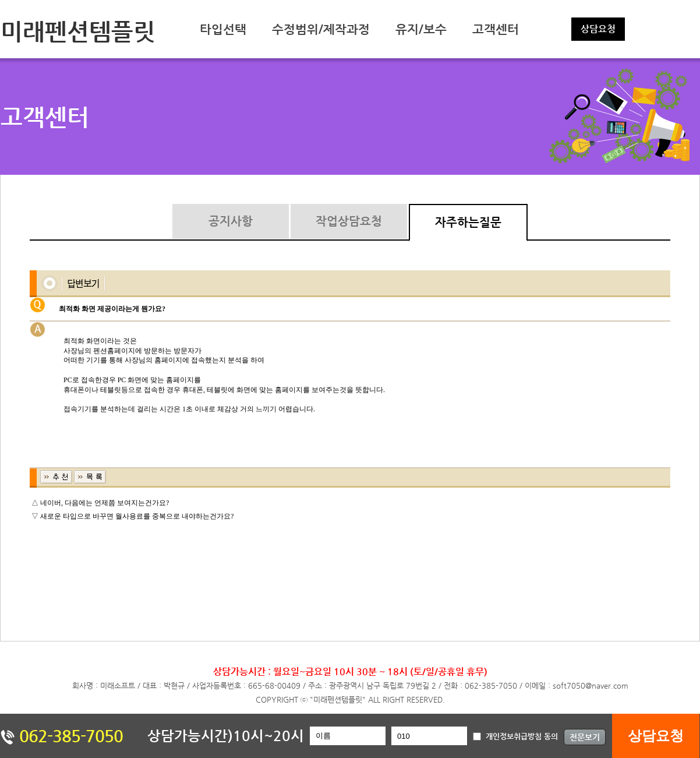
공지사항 (231, 221)
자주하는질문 (468, 222)
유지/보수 (421, 29)
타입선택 (223, 29)
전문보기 (585, 737)
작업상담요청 (349, 221)
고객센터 (496, 29)
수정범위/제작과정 (321, 29)
